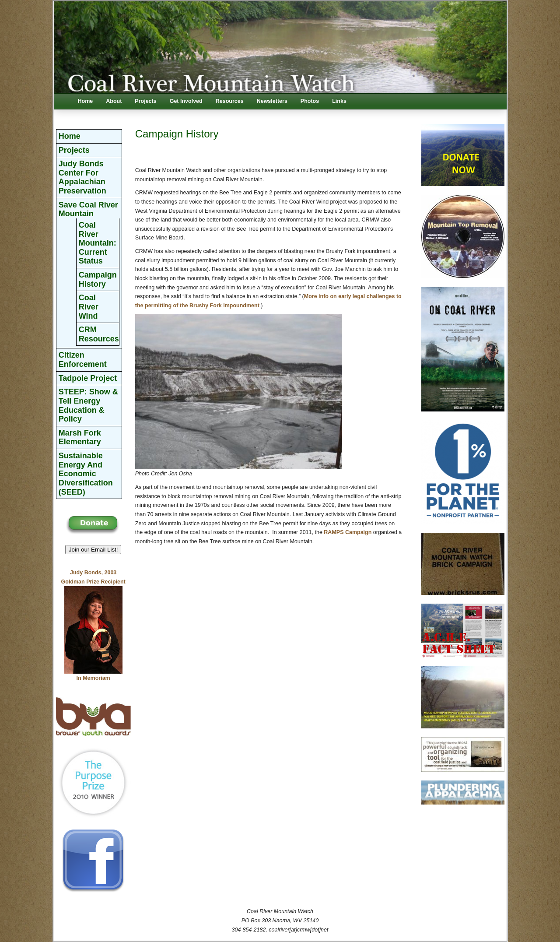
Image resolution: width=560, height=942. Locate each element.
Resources (230, 101)
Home (86, 101)
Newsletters (272, 101)
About (114, 101)
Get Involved (186, 101)
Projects (145, 101)
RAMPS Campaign (348, 532)
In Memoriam (93, 678)
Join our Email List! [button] (93, 550)
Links (339, 101)
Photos (310, 101)
